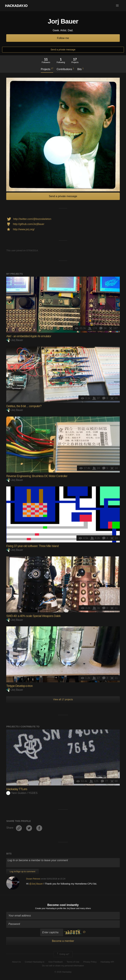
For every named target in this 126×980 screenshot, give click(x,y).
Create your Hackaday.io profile (49, 908)
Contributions (65, 69)
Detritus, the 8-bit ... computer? (24, 406)
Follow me (63, 38)
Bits (80, 69)
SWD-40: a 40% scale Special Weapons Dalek (33, 616)
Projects (47, 69)
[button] (117, 6)
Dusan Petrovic (33, 879)
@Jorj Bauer (36, 884)
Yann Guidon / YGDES (22, 793)
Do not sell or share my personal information (63, 966)
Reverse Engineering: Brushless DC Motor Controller (37, 476)
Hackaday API (107, 962)
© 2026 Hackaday (63, 972)
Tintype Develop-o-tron (19, 686)
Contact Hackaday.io (35, 962)
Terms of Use (73, 962)
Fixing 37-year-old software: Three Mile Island (32, 546)
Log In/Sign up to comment (22, 871)
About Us (16, 962)
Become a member (63, 941)
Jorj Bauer (15, 340)
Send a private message (63, 50)
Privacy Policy (90, 962)
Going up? (63, 954)
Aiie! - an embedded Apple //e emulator (29, 336)
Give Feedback (56, 962)
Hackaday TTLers (17, 789)
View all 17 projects (63, 699)
